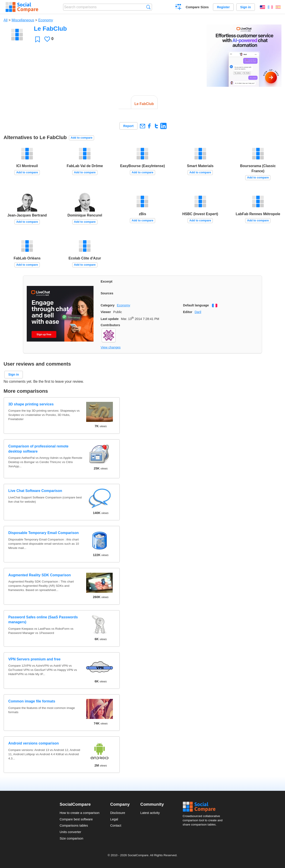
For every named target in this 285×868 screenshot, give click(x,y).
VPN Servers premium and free (34, 659)
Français (270, 7)
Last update (110, 319)
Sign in (246, 7)
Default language (196, 305)
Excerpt (107, 281)
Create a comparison (178, 8)
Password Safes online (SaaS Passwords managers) (43, 620)
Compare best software (76, 819)
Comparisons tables (74, 826)
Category (108, 305)
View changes (111, 347)
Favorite (38, 39)
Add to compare (81, 138)
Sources (107, 293)
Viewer (106, 312)
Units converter (70, 832)
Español (278, 7)
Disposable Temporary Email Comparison (43, 533)
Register (223, 7)
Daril (198, 312)
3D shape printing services (31, 404)
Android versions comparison (34, 743)
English (263, 7)
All (6, 20)
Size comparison (71, 838)
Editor (188, 312)
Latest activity (150, 813)
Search (148, 7)
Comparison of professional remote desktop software (38, 449)
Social (204, 807)
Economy (46, 20)
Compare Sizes (197, 7)
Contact (116, 826)
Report (128, 126)
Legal (114, 819)
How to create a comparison (80, 813)
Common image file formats (32, 701)
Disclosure (118, 813)
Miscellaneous (23, 20)
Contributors (110, 325)
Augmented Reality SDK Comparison (40, 575)
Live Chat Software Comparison (35, 491)
